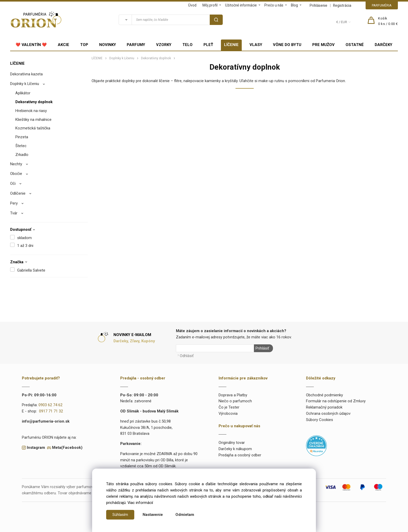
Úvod (192, 5)
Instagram (36, 447)
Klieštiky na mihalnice (33, 120)
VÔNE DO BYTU (287, 45)
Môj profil (210, 5)
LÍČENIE (231, 45)
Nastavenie (153, 515)
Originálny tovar (232, 443)
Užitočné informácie (241, 5)
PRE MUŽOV (323, 45)
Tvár (14, 213)
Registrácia (342, 5)
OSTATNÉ (355, 45)
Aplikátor (23, 93)
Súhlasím (120, 515)
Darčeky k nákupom (235, 449)
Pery (14, 203)
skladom (24, 238)
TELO (187, 45)
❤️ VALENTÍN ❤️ (31, 45)
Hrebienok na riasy (31, 111)
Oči (13, 183)
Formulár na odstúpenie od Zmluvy (336, 401)
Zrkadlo (22, 155)
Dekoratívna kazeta (26, 74)
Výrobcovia (228, 413)
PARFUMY (136, 45)
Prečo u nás (274, 5)
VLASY (256, 45)
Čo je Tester (229, 407)
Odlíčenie (18, 193)
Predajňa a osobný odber (240, 455)
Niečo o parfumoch (235, 401)
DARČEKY (384, 45)
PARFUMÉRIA (382, 5)
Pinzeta (22, 137)
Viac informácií (140, 503)
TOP (84, 45)
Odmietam (185, 515)
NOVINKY (108, 45)
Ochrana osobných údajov (328, 413)
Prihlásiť (262, 348)
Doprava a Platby (233, 395)
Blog (294, 5)
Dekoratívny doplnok (34, 102)
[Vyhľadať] (125, 20)
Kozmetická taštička (33, 128)
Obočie (16, 174)
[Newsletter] (215, 348)
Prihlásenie (318, 5)
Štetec (21, 146)
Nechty (16, 164)
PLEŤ (208, 45)
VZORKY (164, 45)
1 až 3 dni (25, 246)
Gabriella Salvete (31, 270)
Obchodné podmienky (324, 395)
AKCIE (63, 45)
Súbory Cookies (320, 419)
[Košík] (388, 21)
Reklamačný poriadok (324, 407)
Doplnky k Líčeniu (25, 84)
